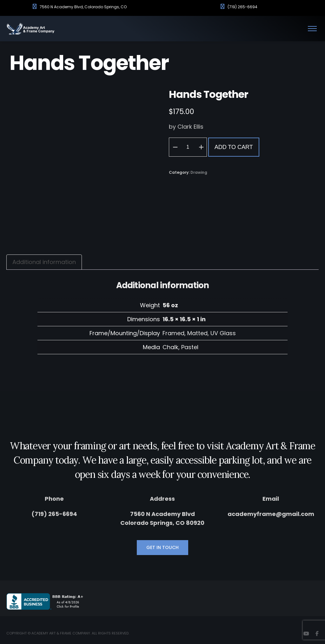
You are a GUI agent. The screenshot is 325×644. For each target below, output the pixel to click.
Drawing (199, 172)
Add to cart (234, 147)
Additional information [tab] (44, 262)
